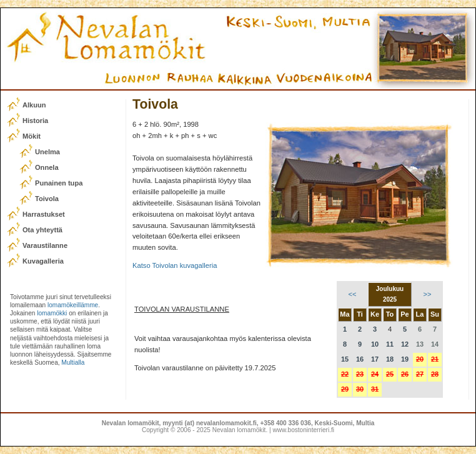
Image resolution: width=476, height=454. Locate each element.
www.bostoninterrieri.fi (303, 430)
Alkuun (34, 105)
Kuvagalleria (43, 261)
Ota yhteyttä (42, 230)
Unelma (47, 152)
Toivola (47, 199)
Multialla (73, 363)
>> (427, 294)
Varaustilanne (45, 245)
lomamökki (52, 313)
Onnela (47, 167)
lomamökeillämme (73, 305)
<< (352, 294)
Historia (35, 121)
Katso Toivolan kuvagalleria (175, 265)
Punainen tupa (59, 183)
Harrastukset (44, 214)
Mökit (32, 136)
